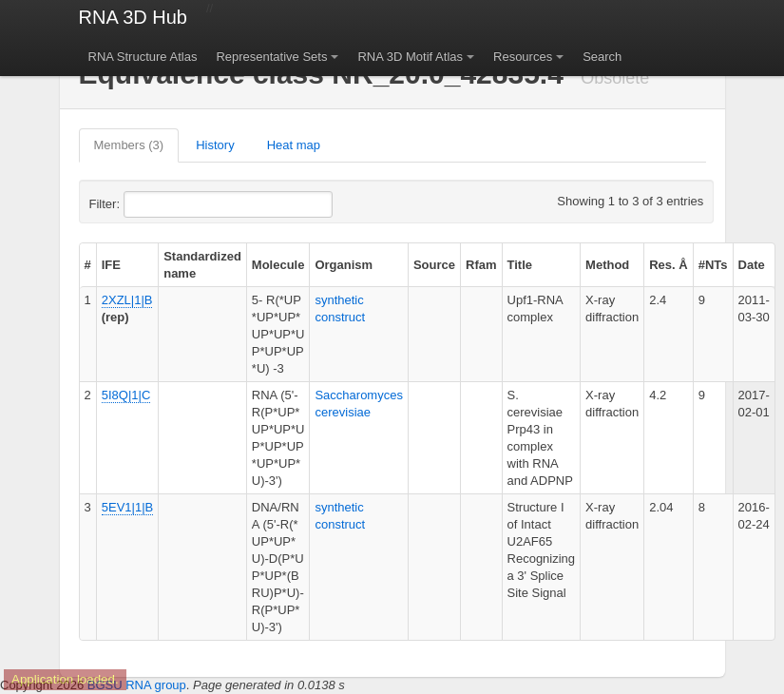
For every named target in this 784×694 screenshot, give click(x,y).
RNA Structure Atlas (143, 57)
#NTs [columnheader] (713, 265)
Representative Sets (271, 57)
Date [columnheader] (752, 265)
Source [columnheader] (434, 265)
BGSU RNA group (137, 685)
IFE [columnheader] (111, 265)
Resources (523, 57)
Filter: (151, 204)
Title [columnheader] (520, 265)
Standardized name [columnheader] (202, 265)
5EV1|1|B (127, 507)
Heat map (294, 145)
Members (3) (129, 145)
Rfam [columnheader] (481, 265)
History (215, 145)
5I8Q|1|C (126, 395)
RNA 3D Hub (134, 17)
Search (602, 57)
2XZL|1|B (127, 300)
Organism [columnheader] (344, 265)
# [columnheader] (88, 265)
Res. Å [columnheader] (668, 265)
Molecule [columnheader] (278, 265)
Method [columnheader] (607, 265)
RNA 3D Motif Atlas (410, 57)
